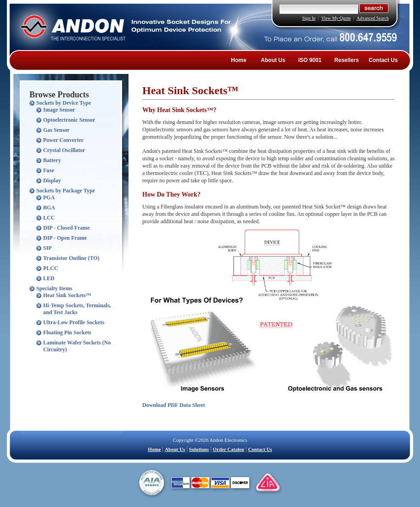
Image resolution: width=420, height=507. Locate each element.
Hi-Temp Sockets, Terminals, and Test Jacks (77, 309)
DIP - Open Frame (65, 238)
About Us (273, 60)
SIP (48, 248)
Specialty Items (54, 288)
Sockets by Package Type (66, 191)
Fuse (49, 170)
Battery (52, 160)
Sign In (309, 18)
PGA (49, 197)
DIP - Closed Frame (67, 228)
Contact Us (383, 60)
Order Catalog (228, 449)
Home (238, 60)
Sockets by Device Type (64, 103)
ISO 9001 (310, 60)
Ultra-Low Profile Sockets (74, 322)
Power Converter (63, 140)
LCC (49, 218)
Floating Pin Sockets (67, 332)
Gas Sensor (56, 130)
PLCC (51, 268)
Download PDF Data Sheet (174, 405)
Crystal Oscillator (64, 150)
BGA (49, 208)
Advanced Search (373, 18)
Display (52, 180)
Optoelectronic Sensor (69, 120)
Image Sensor (59, 110)
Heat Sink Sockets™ (67, 295)
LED (49, 278)
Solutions (199, 449)
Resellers (346, 60)
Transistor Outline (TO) (71, 258)
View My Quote (336, 18)
